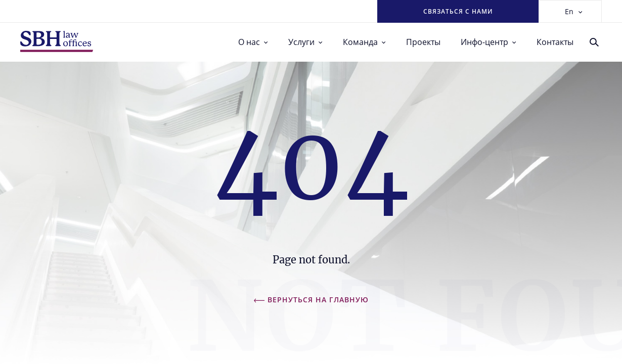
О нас (253, 42)
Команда (364, 42)
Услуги (305, 42)
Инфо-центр (488, 42)
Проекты (423, 42)
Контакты (555, 42)
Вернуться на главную (311, 300)
